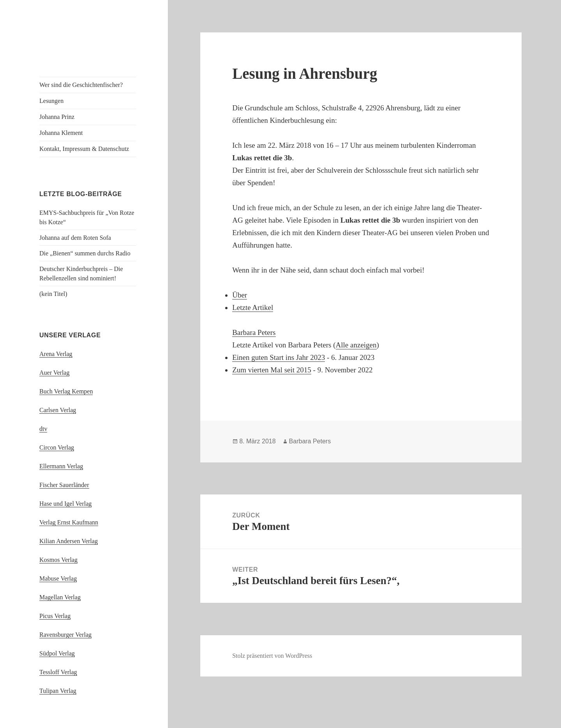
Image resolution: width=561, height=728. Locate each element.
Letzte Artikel (253, 307)
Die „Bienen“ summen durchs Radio (85, 253)
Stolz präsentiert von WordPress (272, 656)
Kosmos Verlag (58, 560)
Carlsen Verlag (58, 410)
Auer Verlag (54, 373)
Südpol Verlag (57, 653)
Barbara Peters (254, 332)
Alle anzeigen (356, 345)
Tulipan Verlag (58, 691)
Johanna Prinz (57, 117)
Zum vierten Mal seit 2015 (272, 370)
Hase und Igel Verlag (65, 504)
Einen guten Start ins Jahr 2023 (279, 357)
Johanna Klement (61, 133)
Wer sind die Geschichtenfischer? (81, 85)
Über (240, 295)
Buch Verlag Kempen (66, 391)
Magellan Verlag (60, 597)
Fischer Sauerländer (64, 485)
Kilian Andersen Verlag (69, 541)
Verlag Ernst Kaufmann (69, 522)
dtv (43, 429)
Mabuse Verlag (58, 578)
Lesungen (51, 101)
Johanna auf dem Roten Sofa (75, 238)
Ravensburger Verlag (65, 635)
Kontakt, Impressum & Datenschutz (84, 149)
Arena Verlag (56, 354)
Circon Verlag (57, 447)
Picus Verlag (55, 616)
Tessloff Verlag (58, 672)
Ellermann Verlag (61, 466)
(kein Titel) (53, 294)
